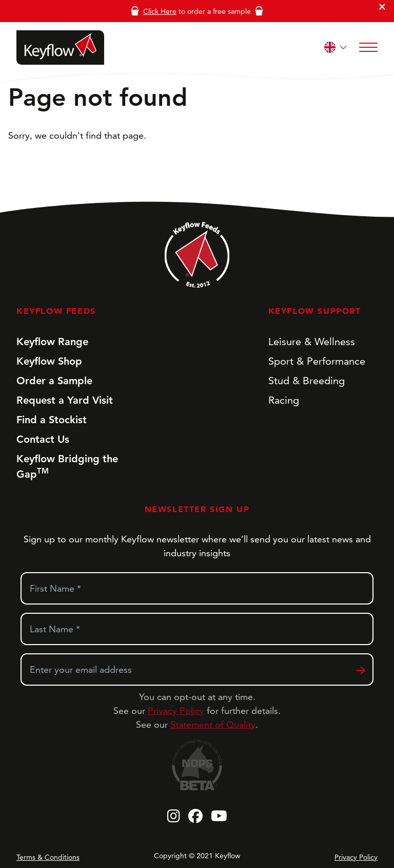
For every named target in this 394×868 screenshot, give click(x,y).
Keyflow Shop (49, 361)
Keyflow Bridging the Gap (67, 466)
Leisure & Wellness (312, 342)
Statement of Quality (213, 724)
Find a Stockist (52, 420)
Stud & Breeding (307, 381)
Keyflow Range (52, 342)
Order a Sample (54, 381)
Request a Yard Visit (65, 400)
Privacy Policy (176, 711)
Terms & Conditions (48, 857)
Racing (284, 400)
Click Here (160, 11)
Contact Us (43, 439)
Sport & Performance (317, 361)
